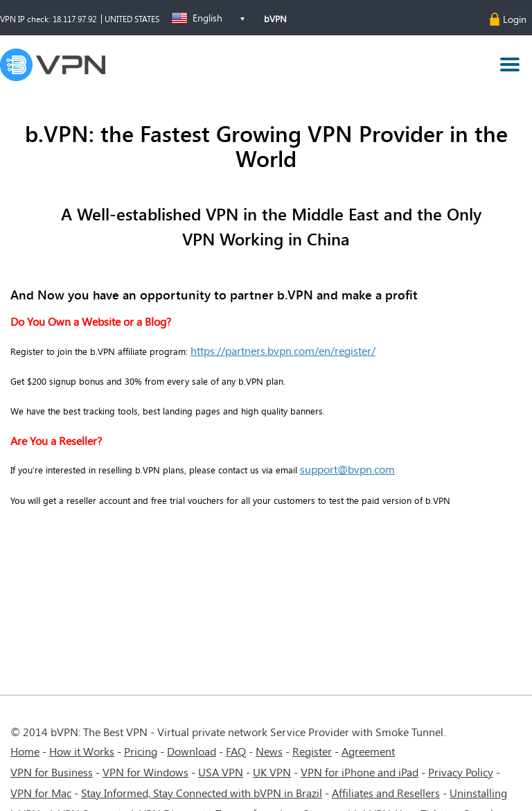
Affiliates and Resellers (386, 793)
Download (192, 751)
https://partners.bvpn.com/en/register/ (283, 350)
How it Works (82, 751)
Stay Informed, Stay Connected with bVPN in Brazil (202, 793)
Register (312, 751)
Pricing (141, 751)
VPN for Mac (41, 793)
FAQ (236, 751)
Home (25, 751)
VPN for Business (52, 772)
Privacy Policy (461, 772)
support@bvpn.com (347, 469)
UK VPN (272, 772)
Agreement (368, 751)
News (269, 751)
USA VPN (221, 772)
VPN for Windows (145, 772)
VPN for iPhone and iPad (360, 772)
